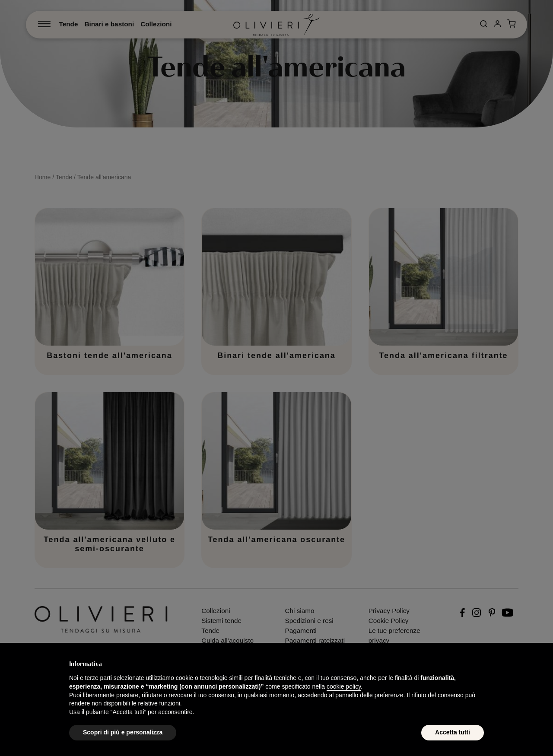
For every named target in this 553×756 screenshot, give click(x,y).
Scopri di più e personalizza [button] (123, 732)
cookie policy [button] (344, 686)
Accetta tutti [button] (453, 732)
